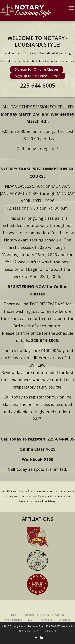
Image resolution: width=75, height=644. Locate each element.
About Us (29, 615)
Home (14, 615)
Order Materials (13, 620)
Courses (60, 615)
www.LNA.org (38, 496)
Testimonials (46, 620)
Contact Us (64, 620)
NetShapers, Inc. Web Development (38, 631)
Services (45, 615)
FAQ (30, 620)
